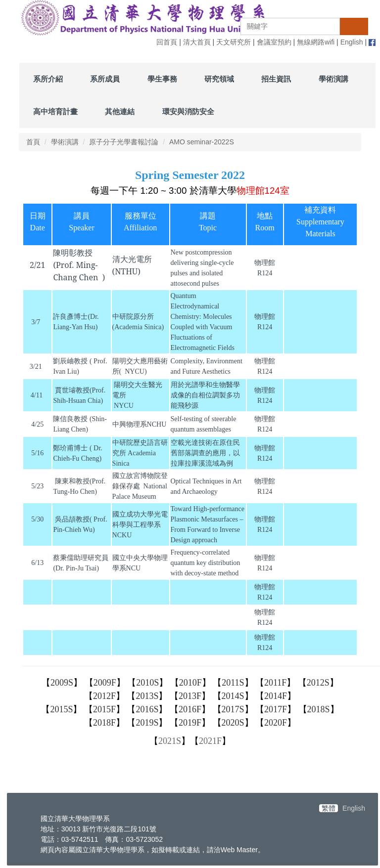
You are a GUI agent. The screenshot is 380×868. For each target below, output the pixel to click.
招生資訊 (276, 79)
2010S (147, 683)
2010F (190, 683)
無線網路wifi (316, 42)
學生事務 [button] (162, 79)
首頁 (33, 142)
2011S (233, 683)
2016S (147, 709)
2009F (105, 683)
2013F (190, 696)
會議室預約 (274, 42)
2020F (276, 723)
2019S (147, 723)
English (352, 42)
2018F (104, 723)
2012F (104, 696)
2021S (170, 741)
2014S (233, 696)
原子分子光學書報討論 (124, 142)
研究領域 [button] (219, 79)
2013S (147, 696)
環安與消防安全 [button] (188, 111)
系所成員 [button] (105, 79)
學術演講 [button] (333, 79)
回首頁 (167, 42)
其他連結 (120, 111)
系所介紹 (48, 79)
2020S (233, 723)
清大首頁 (197, 42)
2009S (62, 683)
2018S (319, 709)
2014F (276, 696)
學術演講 (65, 142)
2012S (318, 683)
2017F (276, 709)
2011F (275, 683)
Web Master (239, 850)
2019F (190, 723)
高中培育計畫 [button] (55, 111)
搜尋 (354, 26)
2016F (190, 709)
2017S (233, 709)
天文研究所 (234, 42)
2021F (210, 741)
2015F (104, 709)
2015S (61, 709)
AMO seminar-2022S (202, 142)
